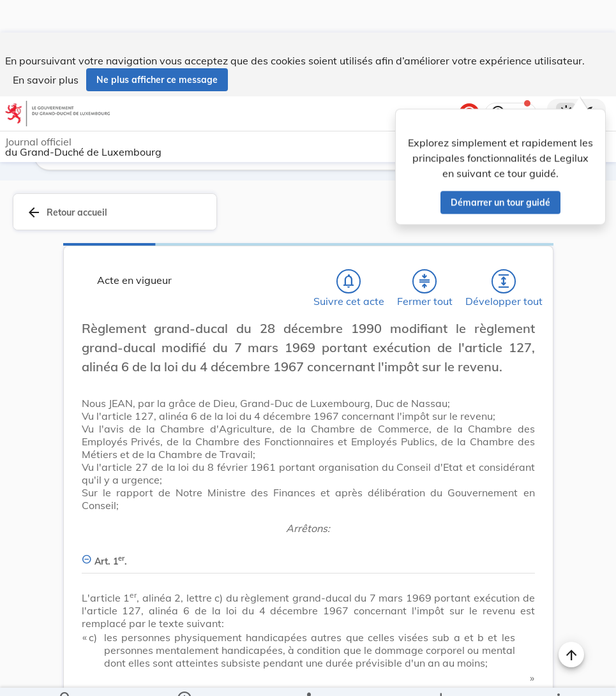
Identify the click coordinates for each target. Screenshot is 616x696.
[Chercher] (66, 676)
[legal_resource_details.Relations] (308, 676)
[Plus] (558, 676)
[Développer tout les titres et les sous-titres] (504, 249)
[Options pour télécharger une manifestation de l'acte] (440, 676)
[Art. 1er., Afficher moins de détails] (308, 522)
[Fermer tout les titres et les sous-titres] (424, 249)
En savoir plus (46, 47)
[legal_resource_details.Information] (184, 676)
